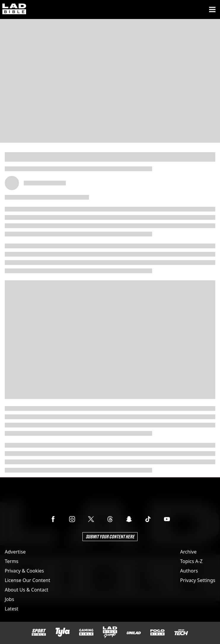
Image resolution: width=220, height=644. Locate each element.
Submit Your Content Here (110, 536)
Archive (188, 552)
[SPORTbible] (39, 632)
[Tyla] (63, 632)
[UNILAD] (134, 633)
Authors (189, 571)
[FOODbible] (157, 632)
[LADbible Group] (110, 632)
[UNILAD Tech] (181, 632)
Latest (12, 609)
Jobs (9, 599)
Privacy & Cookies (24, 571)
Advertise (15, 552)
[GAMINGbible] (86, 632)
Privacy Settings (198, 580)
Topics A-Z (191, 561)
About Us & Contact (27, 590)
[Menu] (212, 9)
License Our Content (27, 580)
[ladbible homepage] (14, 9)
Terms (12, 561)
